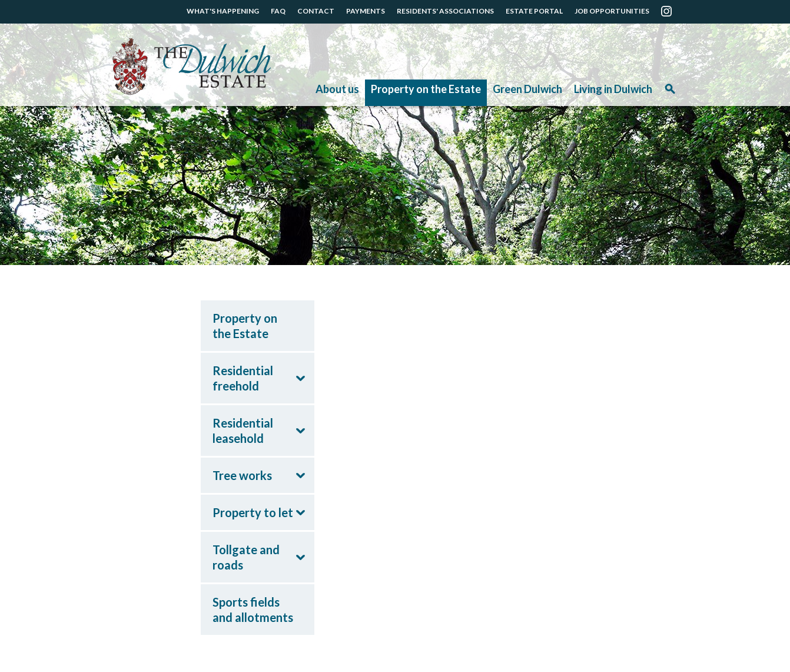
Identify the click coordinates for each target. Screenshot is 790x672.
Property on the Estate (426, 89)
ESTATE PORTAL (534, 11)
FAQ (278, 11)
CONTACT (316, 11)
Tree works (242, 475)
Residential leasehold (243, 431)
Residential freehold (243, 378)
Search (670, 93)
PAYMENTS (366, 11)
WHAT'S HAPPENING (223, 11)
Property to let (253, 512)
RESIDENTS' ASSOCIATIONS (445, 11)
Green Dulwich (527, 89)
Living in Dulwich (613, 89)
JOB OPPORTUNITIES (612, 11)
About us (337, 89)
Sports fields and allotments (253, 610)
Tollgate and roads (246, 557)
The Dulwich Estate (192, 67)
